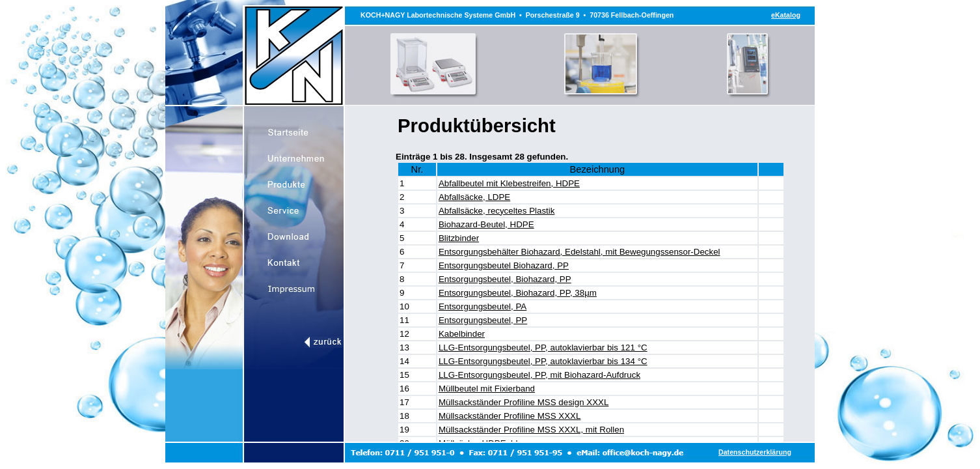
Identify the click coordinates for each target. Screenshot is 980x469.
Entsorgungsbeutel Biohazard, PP (504, 265)
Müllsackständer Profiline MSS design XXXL (524, 402)
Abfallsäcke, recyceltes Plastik (497, 211)
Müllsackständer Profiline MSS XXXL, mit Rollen (531, 430)
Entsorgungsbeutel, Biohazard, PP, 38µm (518, 293)
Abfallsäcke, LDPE (474, 197)
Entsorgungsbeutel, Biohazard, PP (505, 279)
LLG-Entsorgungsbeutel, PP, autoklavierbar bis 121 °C (543, 348)
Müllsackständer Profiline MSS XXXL (510, 416)
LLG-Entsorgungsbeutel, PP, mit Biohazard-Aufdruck (539, 375)
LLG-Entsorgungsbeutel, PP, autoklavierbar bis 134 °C (543, 361)
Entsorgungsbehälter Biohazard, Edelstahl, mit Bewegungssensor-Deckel (579, 252)
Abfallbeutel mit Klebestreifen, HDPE (509, 183)
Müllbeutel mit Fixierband (487, 389)
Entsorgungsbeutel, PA (483, 306)
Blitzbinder (459, 238)
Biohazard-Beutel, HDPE (486, 224)
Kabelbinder (462, 334)
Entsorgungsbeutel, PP (483, 320)
